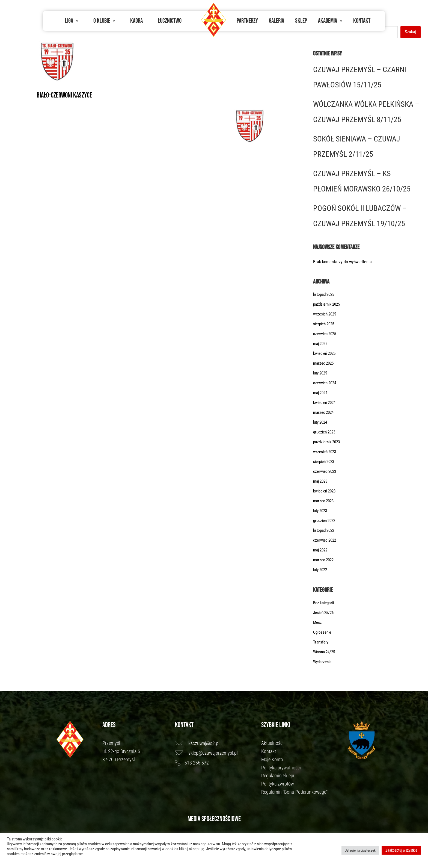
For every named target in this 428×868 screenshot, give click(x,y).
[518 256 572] (216, 763)
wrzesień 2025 (326, 315)
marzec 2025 (324, 364)
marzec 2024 (324, 413)
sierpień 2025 (325, 325)
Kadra (136, 21)
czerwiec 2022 (326, 541)
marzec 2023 (324, 502)
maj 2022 (321, 551)
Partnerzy (247, 21)
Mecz (318, 623)
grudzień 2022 (326, 521)
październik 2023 (328, 443)
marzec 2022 (324, 561)
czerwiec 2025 (326, 334)
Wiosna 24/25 (325, 653)
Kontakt (362, 21)
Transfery (321, 643)
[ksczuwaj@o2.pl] (216, 744)
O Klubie (104, 21)
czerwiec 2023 (326, 472)
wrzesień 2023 (326, 452)
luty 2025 (321, 374)
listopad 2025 (325, 295)
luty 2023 (321, 511)
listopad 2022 (325, 531)
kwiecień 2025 (326, 354)
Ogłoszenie (323, 633)
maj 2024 (321, 393)
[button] (72, 21)
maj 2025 (321, 344)
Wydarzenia (323, 662)
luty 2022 (321, 570)
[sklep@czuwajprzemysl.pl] (216, 754)
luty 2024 (321, 423)
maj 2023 (321, 482)
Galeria (277, 21)
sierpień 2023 (325, 462)
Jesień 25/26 (325, 613)
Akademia (330, 21)
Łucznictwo (170, 21)
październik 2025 (328, 305)
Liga (72, 21)
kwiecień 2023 (326, 492)
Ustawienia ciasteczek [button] (360, 850)
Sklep (301, 21)
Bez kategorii (325, 603)
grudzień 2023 (326, 433)
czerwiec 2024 (326, 384)
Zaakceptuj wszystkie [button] (401, 850)
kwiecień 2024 (326, 403)
